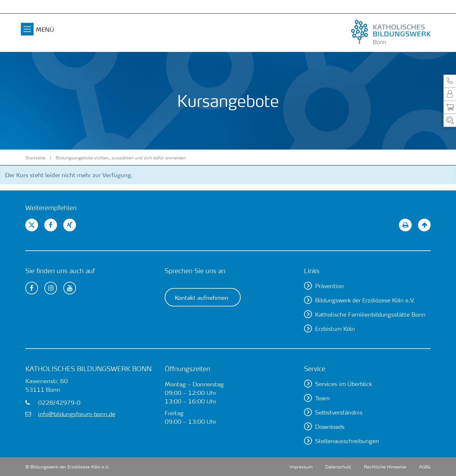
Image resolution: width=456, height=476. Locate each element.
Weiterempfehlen (51, 208)
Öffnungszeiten (187, 369)
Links (312, 271)
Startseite (35, 158)
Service (315, 369)
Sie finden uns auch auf (60, 271)
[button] (450, 81)
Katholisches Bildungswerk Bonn (89, 369)
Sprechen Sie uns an (195, 271)
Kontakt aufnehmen (202, 297)
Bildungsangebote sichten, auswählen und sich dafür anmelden (121, 158)
